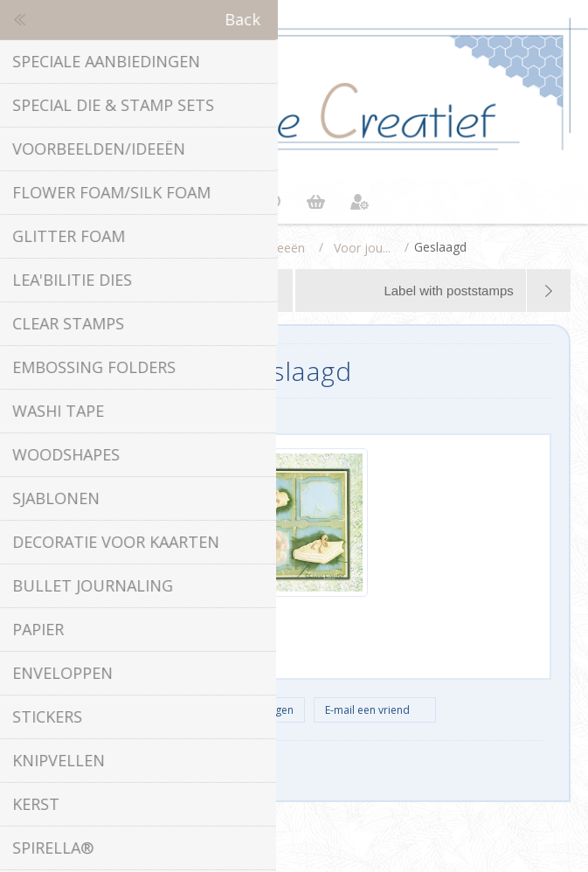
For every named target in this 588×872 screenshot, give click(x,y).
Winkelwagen (316, 202)
